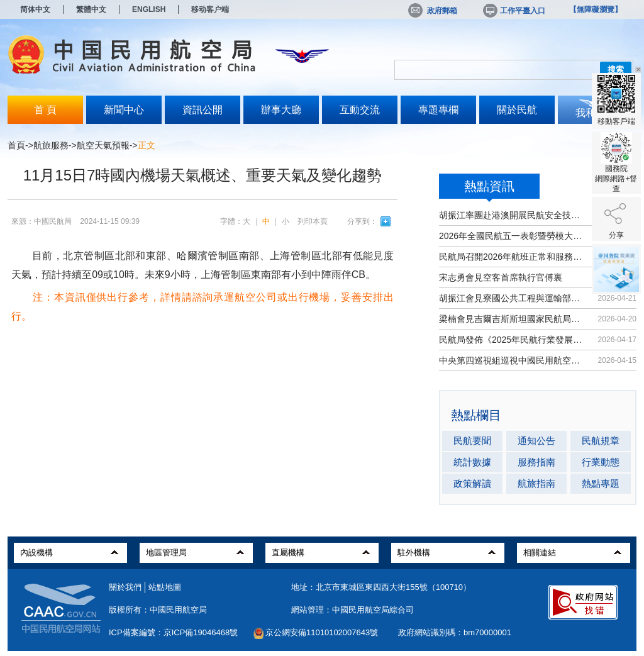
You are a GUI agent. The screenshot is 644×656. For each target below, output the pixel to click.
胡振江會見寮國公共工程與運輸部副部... (512, 298)
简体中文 (35, 9)
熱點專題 (601, 483)
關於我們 (125, 587)
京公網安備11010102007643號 (322, 632)
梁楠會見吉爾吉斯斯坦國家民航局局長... (512, 319)
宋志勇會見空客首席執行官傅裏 (501, 277)
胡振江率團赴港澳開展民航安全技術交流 (512, 215)
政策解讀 (472, 483)
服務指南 (536, 462)
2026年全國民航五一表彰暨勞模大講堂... (512, 236)
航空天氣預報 (103, 145)
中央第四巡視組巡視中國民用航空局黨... (512, 360)
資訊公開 (203, 110)
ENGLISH (149, 9)
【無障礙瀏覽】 (596, 9)
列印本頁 (313, 221)
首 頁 (45, 110)
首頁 (16, 145)
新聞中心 (124, 110)
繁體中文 (91, 9)
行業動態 (601, 462)
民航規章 (601, 441)
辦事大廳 (281, 110)
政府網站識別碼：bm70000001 (455, 632)
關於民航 (517, 110)
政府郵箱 (433, 11)
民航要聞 (472, 441)
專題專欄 (438, 110)
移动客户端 (210, 9)
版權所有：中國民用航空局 (158, 610)
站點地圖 (165, 587)
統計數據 (472, 462)
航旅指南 (536, 483)
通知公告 (536, 441)
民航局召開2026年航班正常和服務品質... (512, 257)
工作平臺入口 (513, 11)
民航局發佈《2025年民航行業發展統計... (512, 340)
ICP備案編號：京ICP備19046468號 (173, 632)
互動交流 (360, 110)
